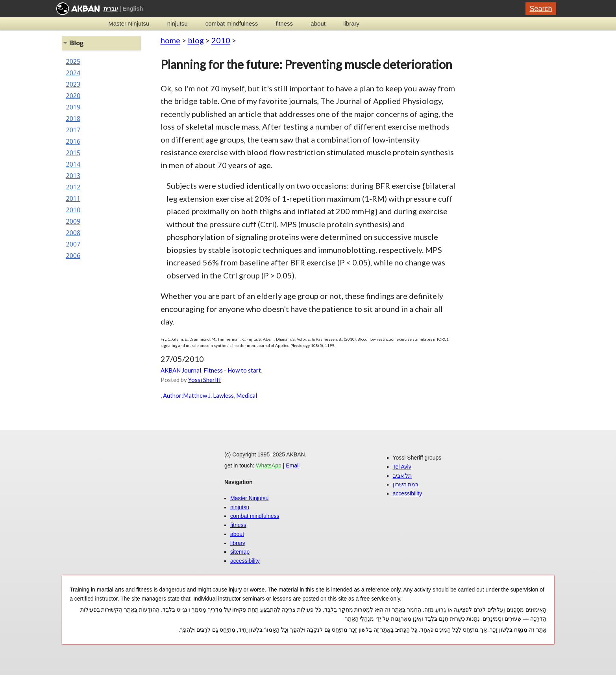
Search (541, 9)
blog (196, 40)
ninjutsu (178, 23)
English (133, 9)
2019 (73, 107)
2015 (73, 153)
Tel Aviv (402, 467)
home (170, 40)
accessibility (245, 561)
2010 (221, 40)
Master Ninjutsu (129, 23)
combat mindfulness (232, 23)
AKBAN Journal (181, 370)
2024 (73, 73)
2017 (73, 130)
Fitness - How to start (232, 370)
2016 (73, 141)
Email (293, 465)
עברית (111, 9)
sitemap (240, 552)
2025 (73, 61)
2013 (73, 176)
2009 (73, 221)
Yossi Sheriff (205, 380)
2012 (73, 187)
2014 (73, 164)
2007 (73, 244)
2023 (73, 84)
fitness (284, 23)
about (318, 23)
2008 (73, 233)
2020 (73, 96)
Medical (247, 395)
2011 (73, 198)
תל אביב (402, 476)
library (351, 23)
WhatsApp (269, 465)
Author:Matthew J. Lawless (198, 395)
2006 (73, 256)
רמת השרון (406, 484)
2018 (73, 119)
